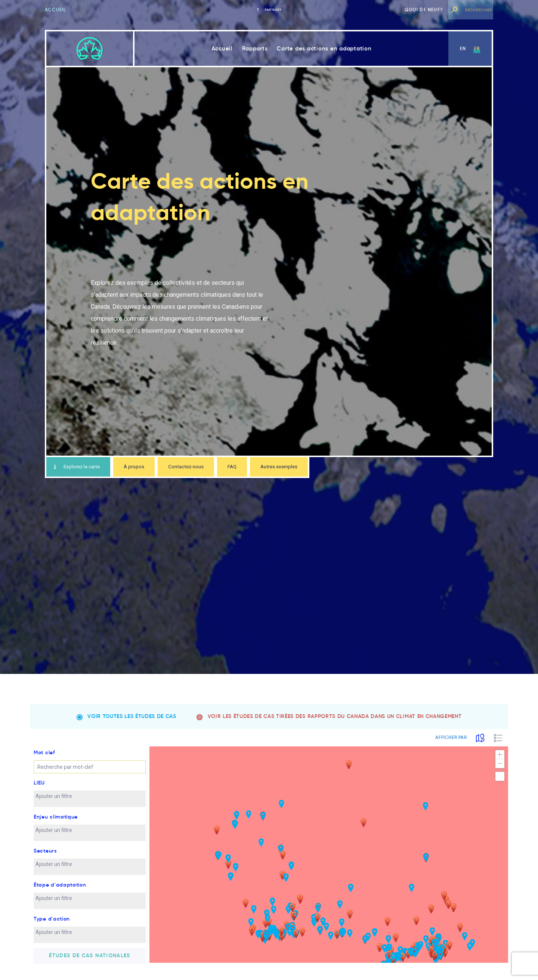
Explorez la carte (80, 467)
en (463, 48)
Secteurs (45, 858)
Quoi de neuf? (424, 10)
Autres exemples (302, 467)
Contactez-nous (200, 467)
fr (477, 48)
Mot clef (44, 759)
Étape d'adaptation (60, 892)
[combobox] (90, 806)
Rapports (255, 48)
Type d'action (52, 926)
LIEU (39, 790)
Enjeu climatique (56, 824)
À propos (144, 467)
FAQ (251, 467)
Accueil (55, 10)
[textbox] (65, 803)
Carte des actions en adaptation (324, 48)
